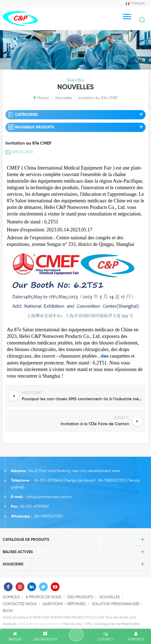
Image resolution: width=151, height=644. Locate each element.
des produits (80, 597)
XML (88, 624)
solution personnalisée (116, 604)
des (104, 356)
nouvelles (64, 98)
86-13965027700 (112, 481)
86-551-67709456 (48, 481)
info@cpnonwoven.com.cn (49, 497)
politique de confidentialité (117, 624)
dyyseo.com (50, 624)
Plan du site (72, 624)
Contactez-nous (20, 604)
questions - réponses (64, 604)
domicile (11, 597)
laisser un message (76, 634)
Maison (42, 98)
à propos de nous (44, 597)
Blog (8, 611)
